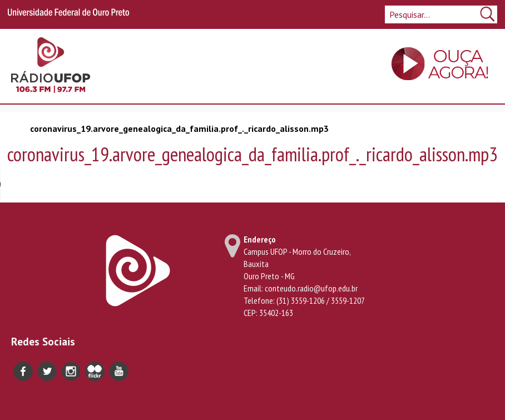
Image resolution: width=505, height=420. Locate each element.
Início (16, 128)
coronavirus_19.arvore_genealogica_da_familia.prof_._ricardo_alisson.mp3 (179, 129)
